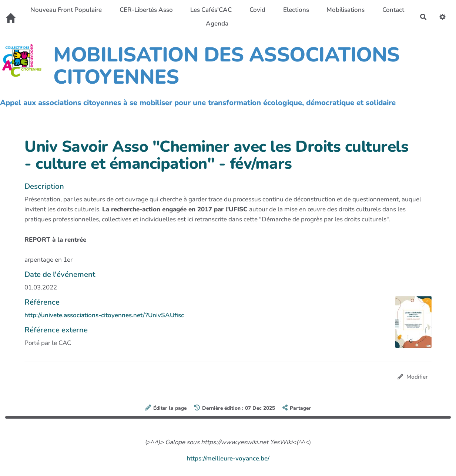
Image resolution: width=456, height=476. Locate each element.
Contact (393, 10)
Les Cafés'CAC (211, 10)
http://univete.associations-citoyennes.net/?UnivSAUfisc (104, 315)
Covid (257, 10)
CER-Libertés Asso (146, 10)
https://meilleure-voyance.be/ (228, 458)
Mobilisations (346, 10)
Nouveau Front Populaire (66, 10)
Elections (296, 10)
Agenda (217, 24)
